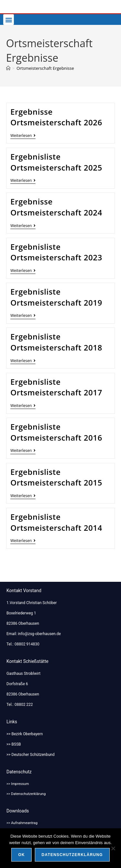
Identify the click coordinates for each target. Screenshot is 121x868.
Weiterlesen (23, 136)
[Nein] (113, 848)
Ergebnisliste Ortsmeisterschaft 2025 (56, 162)
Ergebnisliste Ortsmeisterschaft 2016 (56, 432)
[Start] (8, 68)
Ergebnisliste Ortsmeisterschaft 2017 (56, 387)
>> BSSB (14, 744)
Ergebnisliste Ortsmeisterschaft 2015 (56, 477)
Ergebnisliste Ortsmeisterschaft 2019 (56, 297)
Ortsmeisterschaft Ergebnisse (45, 68)
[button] (9, 20)
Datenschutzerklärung (72, 855)
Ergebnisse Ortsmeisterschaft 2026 (56, 117)
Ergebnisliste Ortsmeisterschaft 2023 (56, 252)
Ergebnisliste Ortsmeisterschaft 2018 (56, 342)
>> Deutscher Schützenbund (30, 755)
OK (21, 855)
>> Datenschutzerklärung (26, 794)
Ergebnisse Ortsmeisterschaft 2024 (56, 207)
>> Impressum (18, 784)
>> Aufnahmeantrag (22, 823)
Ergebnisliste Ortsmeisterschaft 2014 (56, 522)
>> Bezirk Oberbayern (25, 734)
